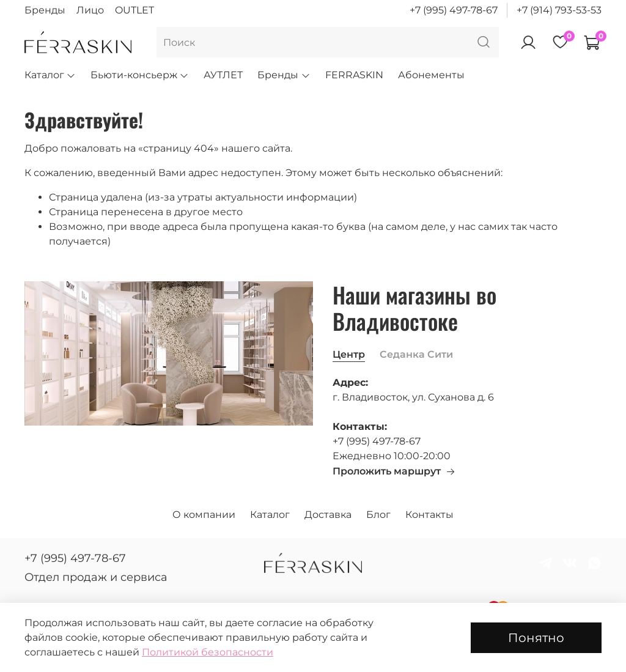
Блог (378, 515)
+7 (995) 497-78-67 (454, 10)
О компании (204, 515)
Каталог (50, 75)
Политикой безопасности (208, 652)
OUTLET (134, 10)
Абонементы (431, 75)
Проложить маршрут (394, 471)
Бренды (45, 10)
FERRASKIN (354, 75)
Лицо (90, 10)
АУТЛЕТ (223, 75)
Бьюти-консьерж (140, 75)
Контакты (429, 515)
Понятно (536, 638)
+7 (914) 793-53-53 (559, 10)
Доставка (328, 515)
